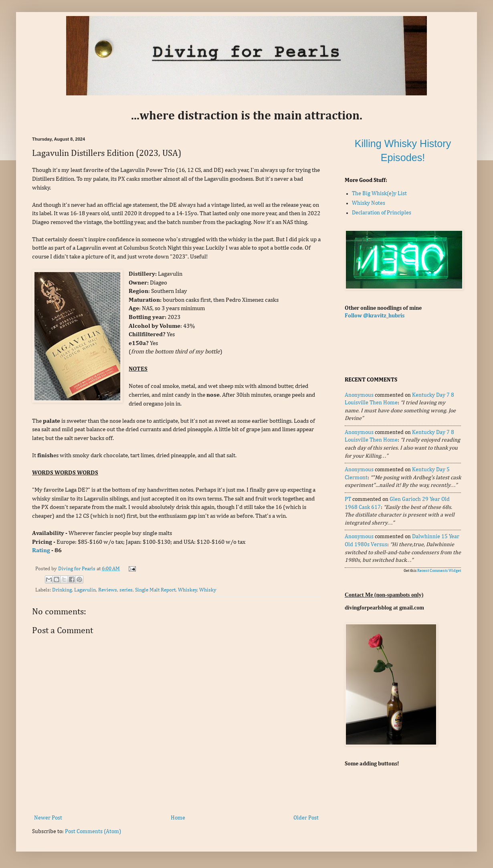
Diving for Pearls (77, 569)
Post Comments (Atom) (93, 832)
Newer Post (48, 818)
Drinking (62, 590)
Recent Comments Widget (439, 571)
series (126, 590)
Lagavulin (85, 590)
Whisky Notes (369, 203)
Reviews (108, 590)
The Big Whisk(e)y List (379, 194)
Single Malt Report (155, 590)
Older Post (306, 818)
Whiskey (188, 590)
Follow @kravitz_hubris (375, 316)
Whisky (208, 590)
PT (348, 499)
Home (178, 818)
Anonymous (359, 395)
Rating (41, 550)
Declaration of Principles (382, 213)
